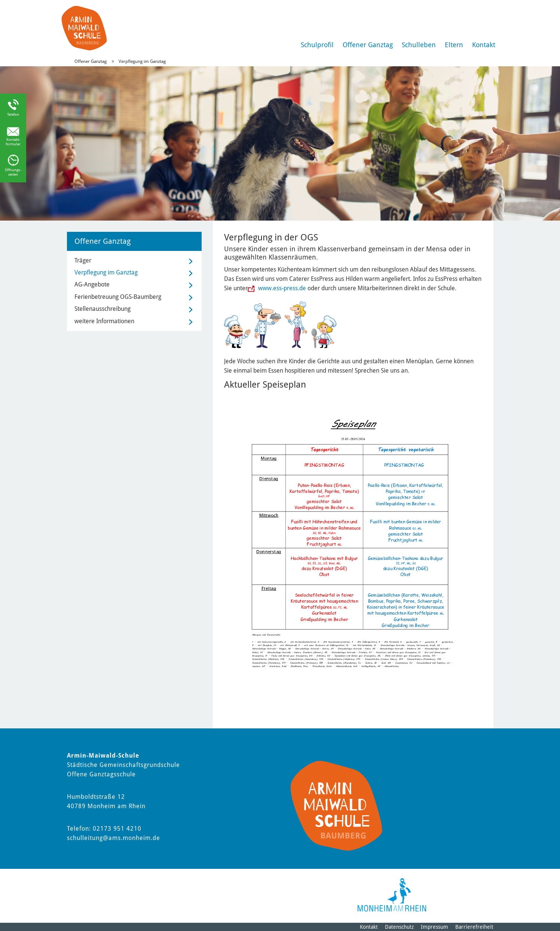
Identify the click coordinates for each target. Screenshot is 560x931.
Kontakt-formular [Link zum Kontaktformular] (13, 142)
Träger (83, 260)
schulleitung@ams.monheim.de (114, 838)
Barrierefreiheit (474, 927)
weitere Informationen (104, 321)
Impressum (434, 927)
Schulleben (419, 45)
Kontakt (484, 45)
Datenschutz (399, 927)
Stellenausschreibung (102, 309)
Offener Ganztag (368, 45)
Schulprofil (317, 45)
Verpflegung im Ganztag (142, 61)
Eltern (454, 45)
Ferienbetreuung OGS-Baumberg (118, 297)
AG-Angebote (92, 284)
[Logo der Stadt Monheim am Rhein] (392, 895)
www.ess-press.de (281, 288)
